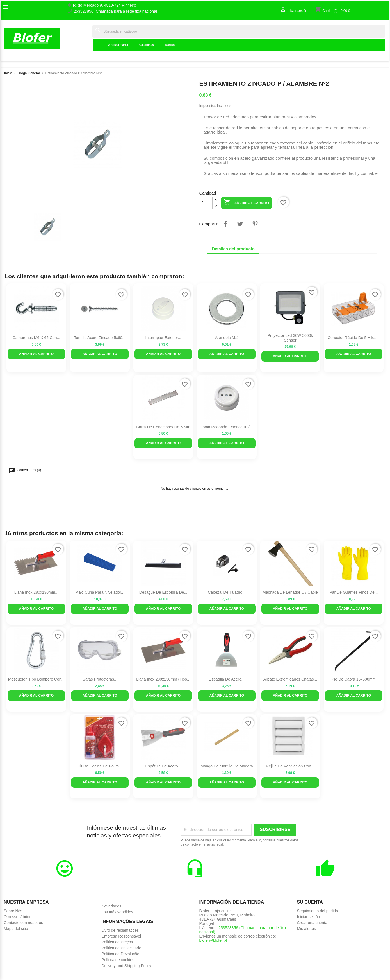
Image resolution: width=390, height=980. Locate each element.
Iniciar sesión (309, 917)
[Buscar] (239, 31)
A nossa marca (118, 45)
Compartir (225, 224)
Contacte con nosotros (23, 923)
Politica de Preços (117, 942)
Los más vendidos (117, 912)
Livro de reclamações (120, 930)
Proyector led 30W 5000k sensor (290, 338)
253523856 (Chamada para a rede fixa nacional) (116, 11)
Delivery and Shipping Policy (126, 966)
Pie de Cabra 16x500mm (354, 679)
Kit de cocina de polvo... (100, 766)
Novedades (111, 906)
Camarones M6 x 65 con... (37, 338)
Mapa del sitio (16, 929)
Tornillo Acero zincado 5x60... (100, 338)
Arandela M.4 (227, 338)
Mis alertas (307, 929)
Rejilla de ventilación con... (290, 766)
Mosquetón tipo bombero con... (37, 679)
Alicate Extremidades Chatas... (290, 679)
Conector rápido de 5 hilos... (354, 338)
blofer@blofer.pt (213, 940)
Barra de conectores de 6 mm (163, 427)
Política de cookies (118, 960)
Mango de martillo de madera (227, 766)
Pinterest (255, 224)
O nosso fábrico (17, 917)
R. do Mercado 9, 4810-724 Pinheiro (104, 5)
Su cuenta (310, 902)
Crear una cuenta (312, 923)
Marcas (170, 45)
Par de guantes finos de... (353, 592)
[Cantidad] (206, 203)
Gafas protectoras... (100, 679)
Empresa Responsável (121, 936)
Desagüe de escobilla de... (163, 592)
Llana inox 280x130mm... (36, 592)
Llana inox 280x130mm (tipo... (163, 679)
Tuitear (240, 224)
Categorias (147, 45)
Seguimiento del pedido (318, 911)
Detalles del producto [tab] (233, 249)
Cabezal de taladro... (227, 592)
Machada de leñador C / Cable (290, 592)
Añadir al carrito (247, 203)
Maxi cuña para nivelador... (100, 592)
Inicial (83, 38)
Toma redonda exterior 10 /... (227, 427)
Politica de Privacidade (121, 948)
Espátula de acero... (227, 679)
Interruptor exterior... (163, 338)
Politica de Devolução (120, 954)
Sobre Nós (13, 911)
